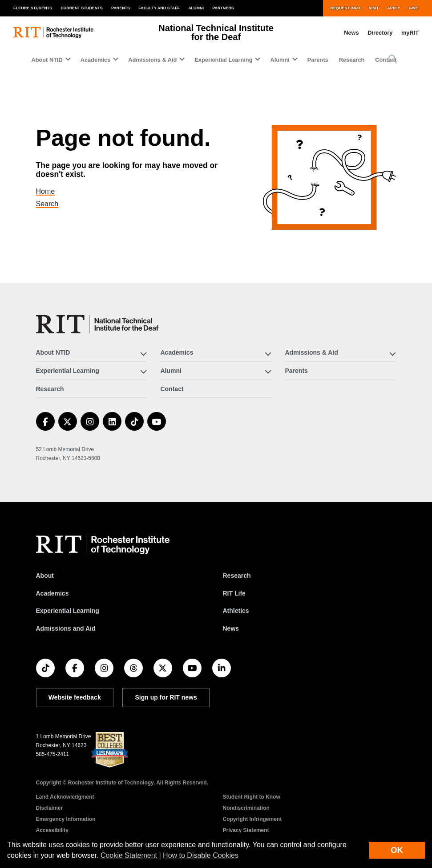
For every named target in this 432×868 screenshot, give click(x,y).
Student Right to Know (252, 797)
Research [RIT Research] (237, 576)
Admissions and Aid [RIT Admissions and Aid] (66, 628)
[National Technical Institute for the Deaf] (97, 324)
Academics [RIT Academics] (52, 593)
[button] (393, 60)
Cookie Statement (129, 855)
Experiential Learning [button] (223, 60)
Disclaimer (50, 808)
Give (414, 8)
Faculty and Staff (159, 8)
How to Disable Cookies (201, 855)
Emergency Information (66, 819)
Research (352, 60)
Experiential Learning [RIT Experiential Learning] (68, 611)
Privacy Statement (246, 830)
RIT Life (234, 593)
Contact (172, 389)
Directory (380, 33)
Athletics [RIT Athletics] (236, 611)
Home (51, 191)
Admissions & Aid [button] (152, 60)
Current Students (82, 8)
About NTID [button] (47, 60)
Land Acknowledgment (65, 797)
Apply (394, 8)
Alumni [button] (280, 60)
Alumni (196, 8)
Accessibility (52, 830)
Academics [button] (96, 60)
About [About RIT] (45, 576)
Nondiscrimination (246, 808)
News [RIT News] (231, 628)
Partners (223, 8)
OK (397, 850)
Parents (121, 8)
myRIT (410, 33)
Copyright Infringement (252, 819)
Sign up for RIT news (166, 697)
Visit (374, 8)
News (351, 33)
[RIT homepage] (53, 33)
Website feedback (75, 697)
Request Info (345, 8)
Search (53, 204)
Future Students (33, 8)
